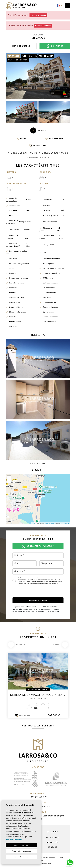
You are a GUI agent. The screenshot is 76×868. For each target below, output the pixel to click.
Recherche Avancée (38, 15)
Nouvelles (52, 842)
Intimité (52, 857)
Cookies (60, 857)
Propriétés (52, 837)
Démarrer (52, 832)
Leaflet (34, 523)
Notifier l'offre (21, 46)
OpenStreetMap (50, 523)
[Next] (61, 645)
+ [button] (9, 478)
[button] (22, 138)
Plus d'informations (14, 840)
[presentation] (31, 592)
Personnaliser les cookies (21, 851)
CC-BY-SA (66, 523)
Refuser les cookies (21, 857)
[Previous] (17, 645)
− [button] (9, 481)
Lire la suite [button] (38, 463)
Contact (52, 847)
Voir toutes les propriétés (38, 726)
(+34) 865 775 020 (38, 797)
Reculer (38, 130)
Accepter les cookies (21, 845)
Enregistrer (23, 715)
